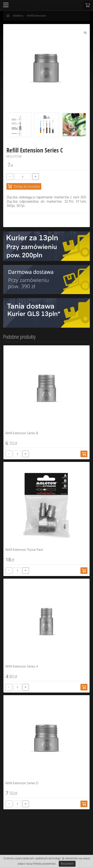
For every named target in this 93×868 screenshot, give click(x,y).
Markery (18, 16)
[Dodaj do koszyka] (24, 186)
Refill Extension (37, 16)
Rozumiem (67, 864)
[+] (36, 177)
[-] (10, 177)
